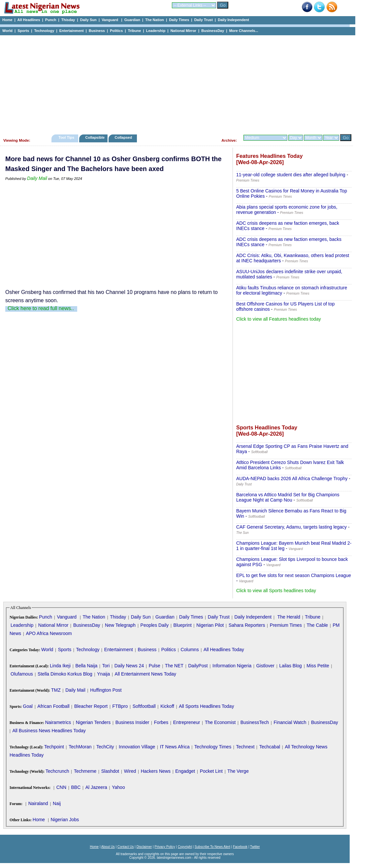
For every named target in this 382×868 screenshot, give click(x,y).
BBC (76, 787)
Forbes (161, 722)
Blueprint (183, 625)
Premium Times (286, 625)
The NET (174, 666)
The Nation (155, 20)
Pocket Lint (211, 771)
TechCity (105, 747)
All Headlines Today (224, 650)
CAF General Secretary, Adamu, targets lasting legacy (291, 527)
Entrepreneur (187, 722)
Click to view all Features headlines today (279, 319)
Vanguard (110, 20)
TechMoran (80, 747)
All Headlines (29, 20)
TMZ (56, 690)
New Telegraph (120, 625)
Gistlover (265, 666)
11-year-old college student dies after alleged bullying (291, 175)
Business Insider (132, 722)
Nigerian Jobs (65, 820)
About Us (108, 847)
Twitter (255, 847)
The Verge (238, 771)
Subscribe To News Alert (212, 847)
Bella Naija (86, 666)
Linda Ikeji (60, 666)
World (7, 31)
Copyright (185, 847)
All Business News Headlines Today (49, 731)
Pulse (155, 666)
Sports (23, 31)
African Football (53, 706)
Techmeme (85, 771)
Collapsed (124, 137)
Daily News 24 (129, 666)
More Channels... (244, 31)
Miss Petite (318, 666)
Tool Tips (66, 137)
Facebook (240, 847)
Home (7, 20)
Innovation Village (137, 747)
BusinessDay (213, 31)
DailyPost (198, 666)
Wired (130, 771)
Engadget (185, 771)
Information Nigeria (232, 666)
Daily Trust (204, 20)
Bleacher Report (91, 706)
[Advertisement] (175, 83)
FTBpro (120, 706)
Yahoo (118, 787)
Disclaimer (144, 847)
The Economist (220, 722)
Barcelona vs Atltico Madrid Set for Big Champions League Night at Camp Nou (288, 497)
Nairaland (38, 803)
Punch (51, 20)
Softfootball (144, 706)
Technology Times (213, 747)
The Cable (317, 625)
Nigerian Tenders (93, 722)
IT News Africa (175, 747)
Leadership (156, 31)
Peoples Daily (155, 625)
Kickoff (167, 706)
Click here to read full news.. (41, 308)
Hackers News (156, 771)
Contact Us (126, 847)
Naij (57, 803)
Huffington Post (106, 690)
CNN (61, 787)
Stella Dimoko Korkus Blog (65, 674)
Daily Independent (233, 20)
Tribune (135, 31)
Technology (44, 31)
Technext (245, 747)
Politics (116, 31)
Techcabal (270, 747)
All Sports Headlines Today (206, 706)
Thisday (68, 20)
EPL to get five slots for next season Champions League (294, 575)
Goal (28, 706)
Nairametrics (58, 722)
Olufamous (22, 674)
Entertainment (72, 31)
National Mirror (183, 31)
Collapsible (95, 137)
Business (97, 31)
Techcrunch (57, 771)
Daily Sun (88, 20)
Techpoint (54, 747)
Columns (190, 650)
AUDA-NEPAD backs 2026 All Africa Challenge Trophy (292, 478)
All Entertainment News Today (146, 674)
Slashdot (110, 771)
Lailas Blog (290, 666)
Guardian (132, 20)
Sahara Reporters (247, 625)
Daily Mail (37, 178)
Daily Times (179, 20)
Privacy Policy (165, 847)
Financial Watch (290, 722)
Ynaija (103, 674)
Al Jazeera (96, 787)
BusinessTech (255, 722)
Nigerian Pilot (210, 625)
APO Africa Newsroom (49, 633)
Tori (106, 666)
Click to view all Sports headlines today (276, 591)
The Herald (289, 617)
